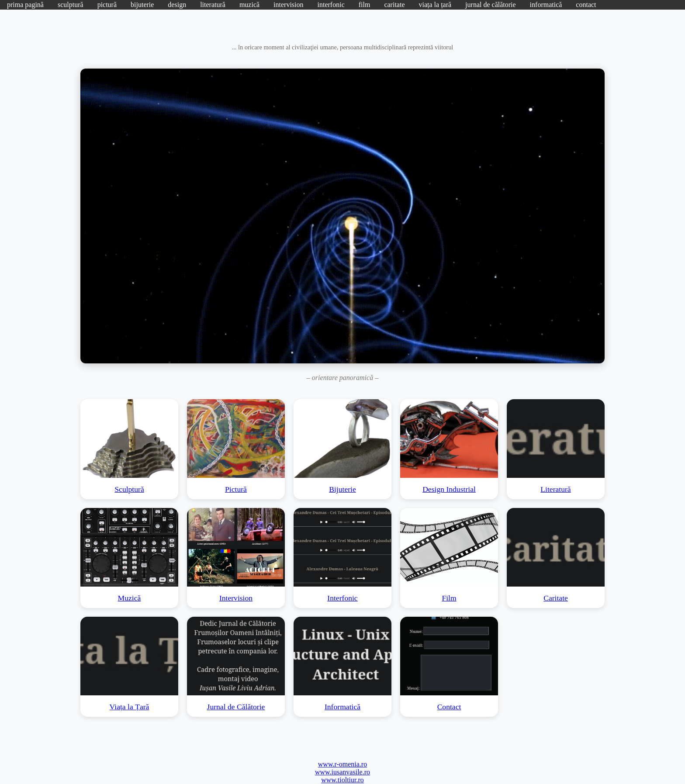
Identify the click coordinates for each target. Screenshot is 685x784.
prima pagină (25, 5)
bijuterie (142, 5)
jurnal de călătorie (491, 5)
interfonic (331, 5)
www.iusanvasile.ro (342, 772)
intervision (288, 5)
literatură (213, 5)
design (177, 5)
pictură (107, 5)
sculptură (71, 5)
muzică (249, 5)
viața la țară (435, 5)
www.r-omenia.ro (342, 764)
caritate (394, 5)
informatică (546, 5)
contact (586, 5)
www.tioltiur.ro (342, 780)
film (365, 5)
